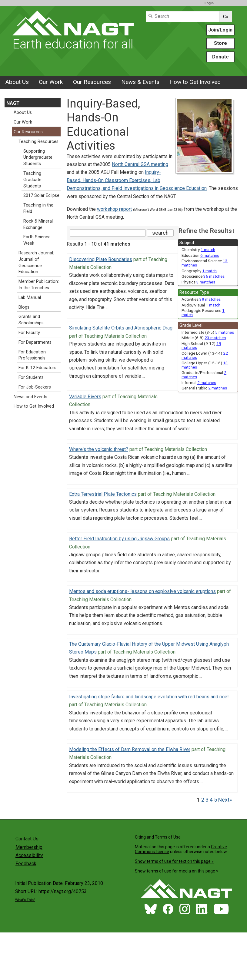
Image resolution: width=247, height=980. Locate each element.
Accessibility (29, 855)
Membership (29, 847)
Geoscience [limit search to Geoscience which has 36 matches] (203, 276)
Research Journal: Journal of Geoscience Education (36, 262)
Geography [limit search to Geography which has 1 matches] (199, 271)
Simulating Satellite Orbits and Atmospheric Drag (121, 328)
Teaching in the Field (38, 208)
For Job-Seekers (35, 387)
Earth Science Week (37, 240)
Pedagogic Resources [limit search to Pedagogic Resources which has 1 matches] (203, 313)
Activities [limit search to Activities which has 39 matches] (201, 299)
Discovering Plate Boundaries (101, 259)
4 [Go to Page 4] (211, 800)
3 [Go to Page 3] (207, 800)
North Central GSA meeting (140, 164)
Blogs (24, 307)
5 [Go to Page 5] (215, 800)
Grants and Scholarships (31, 320)
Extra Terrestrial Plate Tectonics (103, 494)
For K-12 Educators (37, 368)
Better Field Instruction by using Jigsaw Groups (119, 539)
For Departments (35, 342)
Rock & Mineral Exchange (38, 224)
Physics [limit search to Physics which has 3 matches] (198, 282)
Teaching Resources (38, 142)
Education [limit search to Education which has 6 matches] (200, 255)
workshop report (114, 209)
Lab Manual (30, 298)
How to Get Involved (195, 82)
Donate (220, 57)
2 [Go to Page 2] (203, 800)
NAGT (13, 103)
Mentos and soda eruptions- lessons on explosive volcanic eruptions (142, 591)
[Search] (182, 17)
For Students (31, 377)
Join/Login (220, 30)
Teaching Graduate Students (32, 180)
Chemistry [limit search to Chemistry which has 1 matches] (198, 250)
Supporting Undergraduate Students (38, 158)
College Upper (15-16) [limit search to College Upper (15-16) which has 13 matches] (205, 365)
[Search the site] (108, 233)
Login (209, 3)
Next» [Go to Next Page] (225, 800)
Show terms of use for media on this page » (177, 871)
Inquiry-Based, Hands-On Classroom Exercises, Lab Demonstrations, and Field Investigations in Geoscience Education (137, 180)
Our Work (51, 82)
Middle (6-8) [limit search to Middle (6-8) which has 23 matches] (204, 338)
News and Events (30, 397)
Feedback (26, 864)
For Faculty (29, 333)
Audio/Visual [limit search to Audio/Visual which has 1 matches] (201, 305)
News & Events (140, 82)
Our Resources (92, 82)
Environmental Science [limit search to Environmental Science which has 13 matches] (205, 263)
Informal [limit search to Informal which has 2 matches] (199, 382)
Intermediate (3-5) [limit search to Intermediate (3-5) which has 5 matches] (208, 332)
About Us (17, 82)
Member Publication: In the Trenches (39, 285)
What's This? (25, 900)
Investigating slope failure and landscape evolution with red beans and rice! (149, 697)
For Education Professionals (32, 355)
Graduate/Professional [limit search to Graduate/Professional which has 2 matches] (204, 375)
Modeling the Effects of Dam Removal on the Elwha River (130, 749)
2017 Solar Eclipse (41, 195)
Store (220, 43)
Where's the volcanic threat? (99, 449)
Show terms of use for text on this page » (174, 861)
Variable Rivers (85, 397)
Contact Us (27, 839)
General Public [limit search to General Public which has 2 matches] (204, 388)
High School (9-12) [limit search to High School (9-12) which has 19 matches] (201, 346)
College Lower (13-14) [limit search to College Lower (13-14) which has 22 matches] (205, 355)
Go (226, 17)
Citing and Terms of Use (158, 837)
